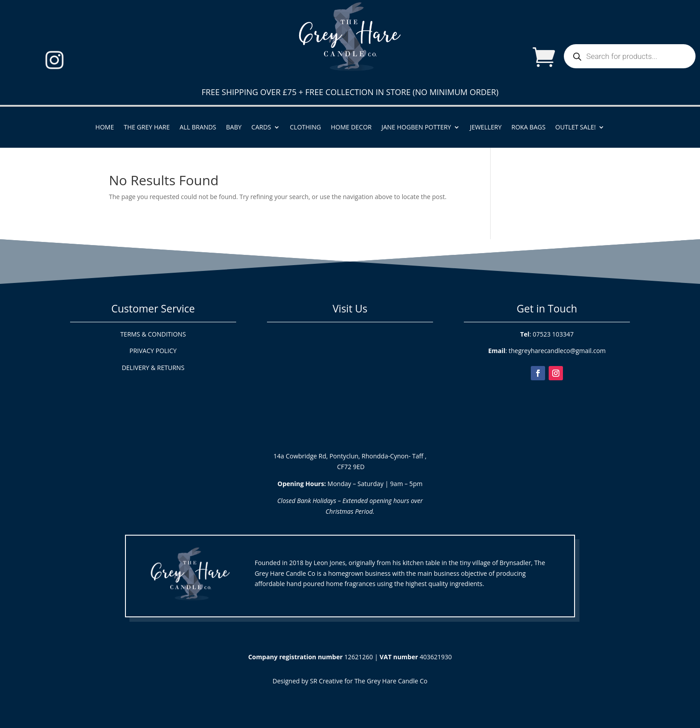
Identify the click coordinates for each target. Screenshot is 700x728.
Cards (261, 128)
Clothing (305, 128)
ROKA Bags (529, 128)
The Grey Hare (147, 128)
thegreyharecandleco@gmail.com (557, 351)
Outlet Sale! (576, 128)
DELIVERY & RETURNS (153, 368)
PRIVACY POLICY (153, 351)
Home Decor (351, 128)
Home (105, 128)
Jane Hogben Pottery (416, 128)
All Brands (198, 128)
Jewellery (485, 128)
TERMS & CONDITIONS (153, 334)
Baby (234, 128)
